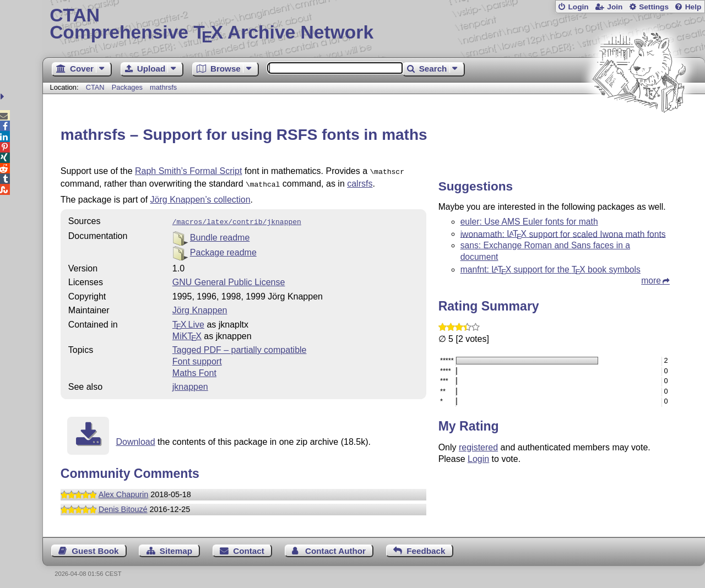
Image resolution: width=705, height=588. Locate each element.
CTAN (95, 87)
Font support (197, 358)
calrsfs (360, 183)
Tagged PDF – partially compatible (240, 347)
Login (578, 7)
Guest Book (95, 548)
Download (135, 439)
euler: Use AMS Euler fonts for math (529, 222)
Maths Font (194, 370)
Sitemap (176, 548)
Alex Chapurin (123, 491)
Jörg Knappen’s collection (200, 197)
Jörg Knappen (200, 307)
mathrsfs (163, 87)
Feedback (426, 548)
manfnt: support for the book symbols (551, 269)
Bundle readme (220, 234)
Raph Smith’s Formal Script (188, 171)
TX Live (188, 321)
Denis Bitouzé (123, 506)
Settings (654, 7)
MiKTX (187, 333)
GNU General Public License (229, 279)
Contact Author (335, 548)
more (651, 281)
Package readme (223, 249)
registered (478, 447)
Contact (249, 548)
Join (615, 7)
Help (693, 7)
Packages (128, 87)
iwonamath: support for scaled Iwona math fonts (563, 234)
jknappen (190, 383)
